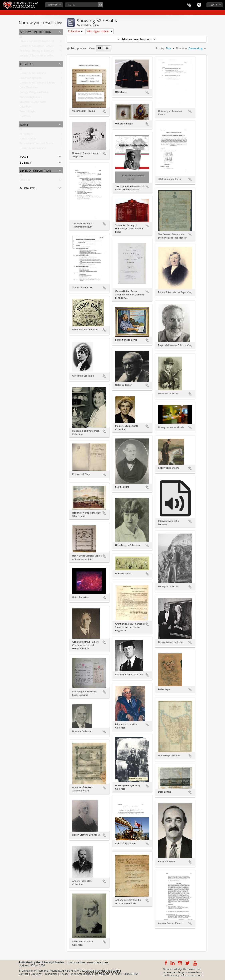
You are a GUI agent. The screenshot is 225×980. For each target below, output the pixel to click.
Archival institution (36, 31)
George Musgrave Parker (34, 93)
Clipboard (189, 5)
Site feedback (102, 974)
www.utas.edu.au (98, 962)
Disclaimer (51, 974)
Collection (25, 181)
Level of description (36, 170)
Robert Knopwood (31, 79)
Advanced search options (137, 39)
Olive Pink (25, 107)
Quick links (199, 5)
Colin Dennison (29, 88)
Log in (213, 5)
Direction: (182, 48)
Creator (26, 63)
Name (24, 124)
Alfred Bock (26, 135)
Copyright (37, 974)
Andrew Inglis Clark (31, 98)
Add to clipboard (104, 111)
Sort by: (160, 48)
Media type (28, 188)
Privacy (64, 974)
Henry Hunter (28, 139)
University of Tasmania (33, 74)
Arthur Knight (28, 112)
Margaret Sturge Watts (33, 103)
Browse (53, 5)
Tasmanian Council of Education (39, 144)
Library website (76, 962)
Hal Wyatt (25, 117)
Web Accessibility (81, 974)
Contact (23, 974)
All (21, 37)
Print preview (77, 48)
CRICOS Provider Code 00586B (103, 971)
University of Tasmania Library (38, 83)
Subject (26, 162)
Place (24, 156)
